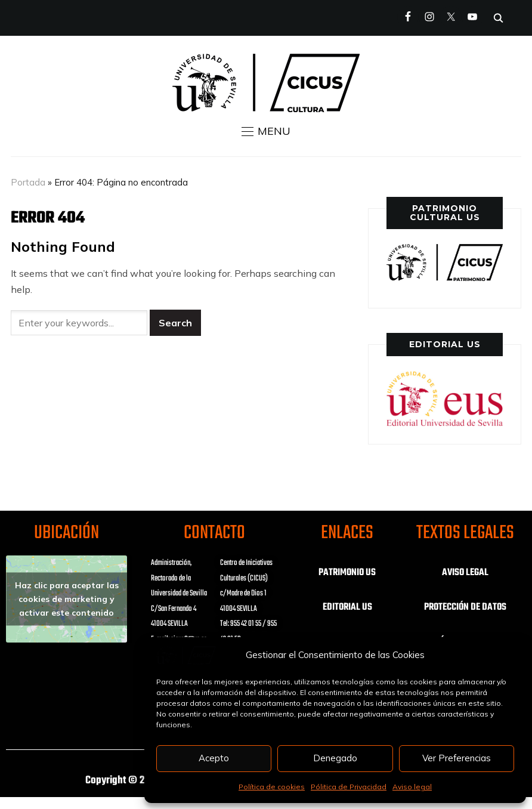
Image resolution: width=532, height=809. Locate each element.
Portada (28, 182)
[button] (266, 131)
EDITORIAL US (347, 607)
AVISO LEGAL (465, 573)
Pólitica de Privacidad (349, 787)
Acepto (214, 758)
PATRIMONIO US (347, 573)
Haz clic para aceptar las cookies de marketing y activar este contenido (67, 599)
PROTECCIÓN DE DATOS (465, 607)
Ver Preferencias (457, 758)
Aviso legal (412, 787)
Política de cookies (272, 787)
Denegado (335, 758)
